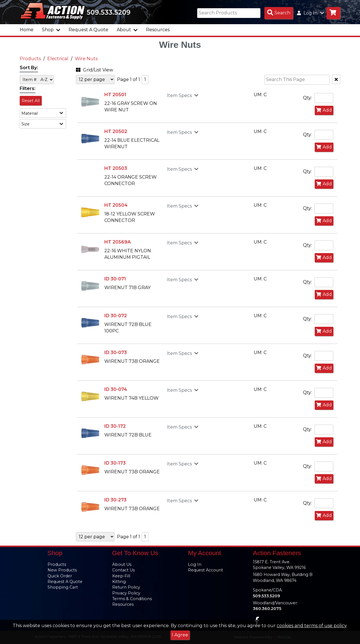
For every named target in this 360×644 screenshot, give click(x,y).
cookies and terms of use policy (312, 626)
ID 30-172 (115, 426)
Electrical (58, 59)
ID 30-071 (115, 279)
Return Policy (126, 587)
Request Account (205, 570)
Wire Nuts (86, 59)
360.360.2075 (267, 609)
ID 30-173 (115, 463)
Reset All (31, 101)
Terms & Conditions (132, 599)
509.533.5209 (109, 12)
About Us (122, 564)
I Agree (180, 635)
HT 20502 (116, 131)
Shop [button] (51, 30)
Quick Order (60, 576)
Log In (195, 564)
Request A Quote (88, 30)
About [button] (127, 30)
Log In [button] (310, 13)
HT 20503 (116, 168)
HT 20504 (116, 205)
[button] (43, 113)
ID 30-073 (116, 353)
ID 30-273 (115, 500)
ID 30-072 (116, 316)
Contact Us (123, 570)
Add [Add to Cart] (324, 110)
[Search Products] (279, 13)
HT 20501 (115, 95)
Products (30, 59)
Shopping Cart (63, 587)
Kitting (119, 582)
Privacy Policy (126, 593)
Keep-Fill (121, 576)
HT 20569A (118, 242)
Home (27, 30)
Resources (158, 30)
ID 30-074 (116, 389)
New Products (62, 570)
